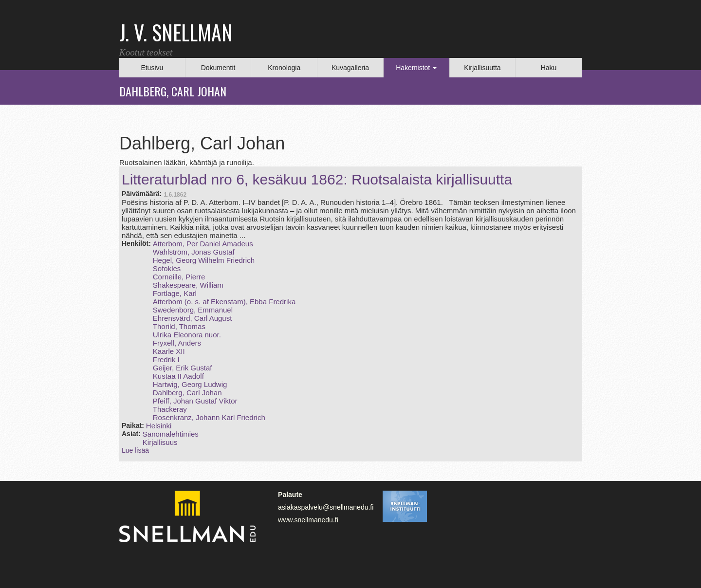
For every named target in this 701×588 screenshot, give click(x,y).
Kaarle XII (169, 351)
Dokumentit (218, 68)
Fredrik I (166, 359)
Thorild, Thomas (179, 326)
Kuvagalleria (350, 68)
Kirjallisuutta (482, 68)
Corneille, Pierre (179, 277)
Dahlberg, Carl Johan (187, 393)
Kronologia (284, 68)
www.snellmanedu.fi (308, 520)
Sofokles (167, 268)
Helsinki (159, 426)
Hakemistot (416, 68)
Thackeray (170, 409)
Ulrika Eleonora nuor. (187, 335)
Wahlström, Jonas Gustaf (194, 252)
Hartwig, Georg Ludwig (190, 384)
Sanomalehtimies (171, 434)
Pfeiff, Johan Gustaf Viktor (195, 401)
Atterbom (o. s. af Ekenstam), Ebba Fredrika (224, 302)
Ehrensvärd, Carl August (193, 318)
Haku (549, 68)
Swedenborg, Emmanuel (193, 310)
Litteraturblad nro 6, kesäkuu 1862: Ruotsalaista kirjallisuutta (317, 179)
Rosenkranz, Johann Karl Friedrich (209, 417)
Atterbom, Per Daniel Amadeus (203, 244)
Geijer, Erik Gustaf (183, 368)
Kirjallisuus (160, 442)
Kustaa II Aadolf (178, 376)
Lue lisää (135, 450)
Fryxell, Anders (177, 343)
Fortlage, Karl (175, 293)
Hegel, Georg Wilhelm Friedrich (204, 260)
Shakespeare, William (188, 285)
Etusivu (152, 68)
